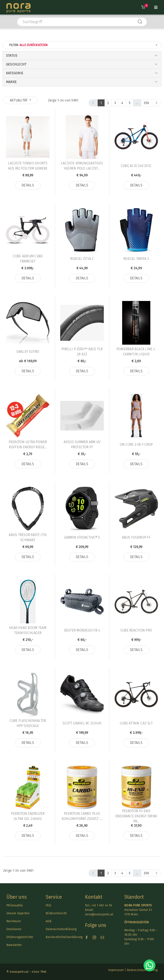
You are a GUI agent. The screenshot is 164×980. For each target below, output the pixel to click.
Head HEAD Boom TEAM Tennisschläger (28, 630)
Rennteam (14, 921)
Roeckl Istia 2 (82, 259)
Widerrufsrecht (56, 913)
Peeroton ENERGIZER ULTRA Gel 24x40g (28, 816)
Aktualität (19, 100)
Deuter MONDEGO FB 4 (82, 630)
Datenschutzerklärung (61, 929)
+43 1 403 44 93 (102, 905)
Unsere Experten (18, 913)
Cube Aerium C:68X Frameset (28, 259)
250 (146, 103)
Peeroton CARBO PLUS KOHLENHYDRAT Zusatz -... (82, 816)
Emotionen (14, 929)
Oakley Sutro (28, 352)
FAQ (48, 905)
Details (28, 185)
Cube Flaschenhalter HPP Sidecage (28, 723)
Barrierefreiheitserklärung (64, 937)
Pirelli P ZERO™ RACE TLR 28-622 (82, 352)
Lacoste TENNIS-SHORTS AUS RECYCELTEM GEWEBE (28, 166)
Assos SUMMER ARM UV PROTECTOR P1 (82, 445)
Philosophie (15, 905)
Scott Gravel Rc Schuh (82, 723)
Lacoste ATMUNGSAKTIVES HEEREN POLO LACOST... (82, 166)
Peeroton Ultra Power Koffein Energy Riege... (28, 445)
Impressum (116, 970)
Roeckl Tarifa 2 (136, 259)
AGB (49, 921)
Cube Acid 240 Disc (136, 166)
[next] (156, 103)
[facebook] (87, 937)
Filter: (84, 45)
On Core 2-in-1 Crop (136, 445)
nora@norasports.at (99, 914)
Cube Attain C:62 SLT (136, 723)
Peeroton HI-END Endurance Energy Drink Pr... (136, 816)
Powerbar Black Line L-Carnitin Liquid (136, 352)
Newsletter (14, 945)
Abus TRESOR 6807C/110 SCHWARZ (28, 537)
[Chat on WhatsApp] (149, 965)
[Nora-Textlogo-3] (18, 5)
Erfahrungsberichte (20, 937)
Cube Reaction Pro (136, 630)
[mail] (102, 937)
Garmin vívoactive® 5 (82, 537)
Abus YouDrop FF (136, 537)
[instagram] (94, 937)
